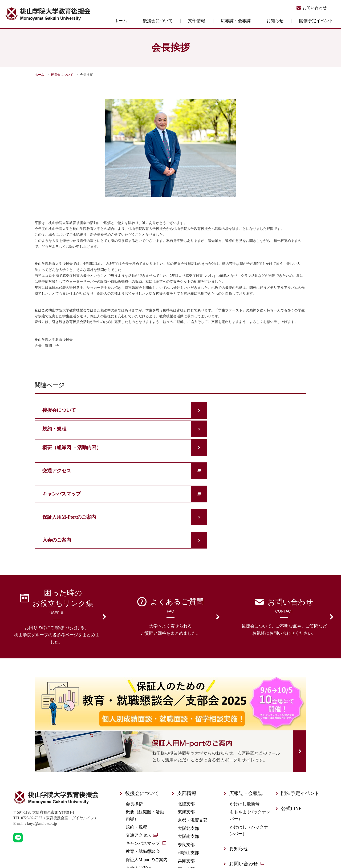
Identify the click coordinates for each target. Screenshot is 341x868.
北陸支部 (186, 732)
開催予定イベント (319, 21)
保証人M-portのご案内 (147, 788)
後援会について (180, 21)
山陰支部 (186, 822)
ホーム (148, 21)
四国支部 (186, 814)
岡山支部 (186, 797)
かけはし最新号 (245, 732)
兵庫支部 (186, 789)
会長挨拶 (134, 732)
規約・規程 (136, 755)
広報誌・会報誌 (248, 21)
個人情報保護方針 (248, 807)
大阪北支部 (188, 757)
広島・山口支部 (193, 805)
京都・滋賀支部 (193, 748)
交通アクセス (139, 763)
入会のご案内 (139, 796)
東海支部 (186, 740)
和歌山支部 (188, 781)
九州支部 (186, 830)
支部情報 (214, 21)
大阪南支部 (188, 765)
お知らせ (282, 21)
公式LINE (291, 737)
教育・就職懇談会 (143, 780)
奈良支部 (186, 773)
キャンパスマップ (143, 772)
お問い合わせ (243, 792)
